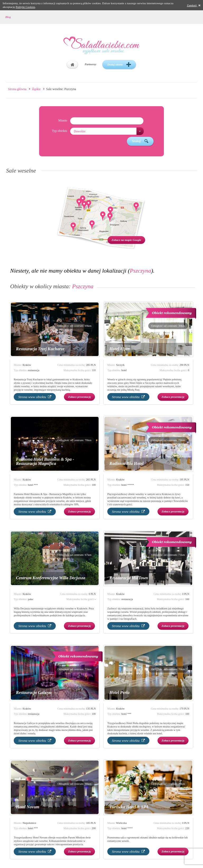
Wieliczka (121, 823)
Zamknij (194, 5)
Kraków (27, 365)
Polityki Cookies (25, 7)
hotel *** (33, 485)
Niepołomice (29, 823)
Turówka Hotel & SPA (129, 807)
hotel (124, 370)
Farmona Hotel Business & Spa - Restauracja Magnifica (45, 461)
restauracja (34, 370)
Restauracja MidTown (129, 578)
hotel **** (127, 828)
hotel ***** (128, 485)
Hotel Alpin (119, 349)
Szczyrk (120, 365)
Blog (8, 17)
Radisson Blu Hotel (126, 463)
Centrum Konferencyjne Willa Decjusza (50, 578)
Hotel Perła (119, 692)
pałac (31, 599)
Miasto (63, 120)
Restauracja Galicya (34, 692)
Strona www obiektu (35, 397)
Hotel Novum (27, 807)
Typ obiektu (59, 131)
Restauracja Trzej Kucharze (40, 349)
